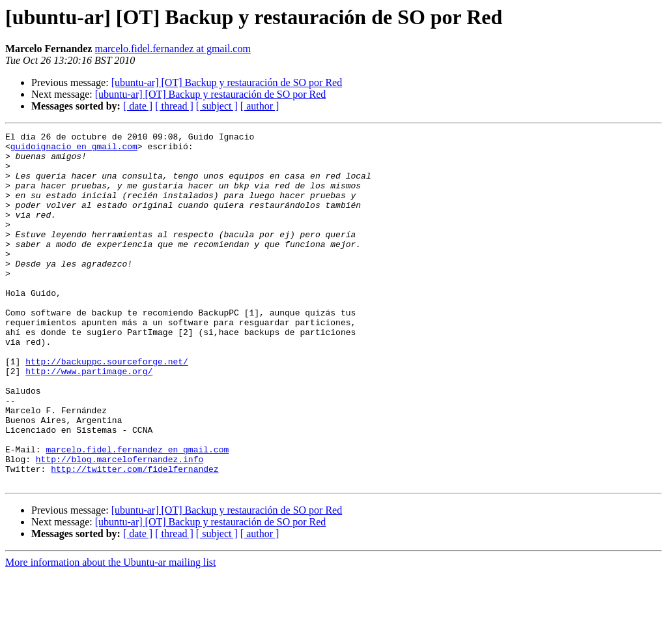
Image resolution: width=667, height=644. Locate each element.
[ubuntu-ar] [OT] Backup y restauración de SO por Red (227, 82)
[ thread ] (174, 106)
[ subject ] (217, 106)
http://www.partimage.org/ (89, 420)
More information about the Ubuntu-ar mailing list (111, 633)
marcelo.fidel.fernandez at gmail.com (172, 49)
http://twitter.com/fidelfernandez (135, 537)
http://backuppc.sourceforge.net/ (107, 408)
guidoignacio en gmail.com (74, 150)
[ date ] (138, 106)
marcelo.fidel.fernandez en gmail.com (137, 514)
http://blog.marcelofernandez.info (120, 525)
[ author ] (260, 106)
